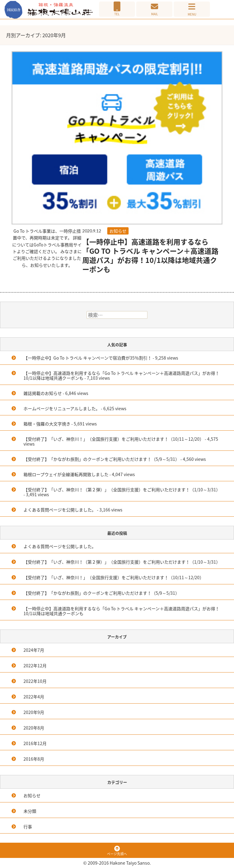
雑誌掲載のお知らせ (43, 393)
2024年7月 (34, 650)
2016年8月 (34, 759)
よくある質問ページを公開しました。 (60, 510)
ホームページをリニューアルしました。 (62, 408)
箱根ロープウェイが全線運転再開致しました (66, 474)
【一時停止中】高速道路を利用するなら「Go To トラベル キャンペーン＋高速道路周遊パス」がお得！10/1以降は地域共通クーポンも (150, 255)
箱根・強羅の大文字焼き (47, 424)
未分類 (30, 811)
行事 (28, 827)
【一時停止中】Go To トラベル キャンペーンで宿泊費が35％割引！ (88, 358)
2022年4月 (34, 697)
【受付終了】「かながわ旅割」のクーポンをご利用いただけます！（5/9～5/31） (101, 459)
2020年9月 (34, 712)
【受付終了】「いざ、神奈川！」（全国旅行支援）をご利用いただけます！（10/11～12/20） (114, 439)
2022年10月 (35, 681)
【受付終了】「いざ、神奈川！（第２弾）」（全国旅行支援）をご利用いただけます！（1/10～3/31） (122, 490)
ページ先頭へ (117, 851)
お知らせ (118, 231)
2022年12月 (35, 665)
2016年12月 (35, 743)
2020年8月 (34, 728)
